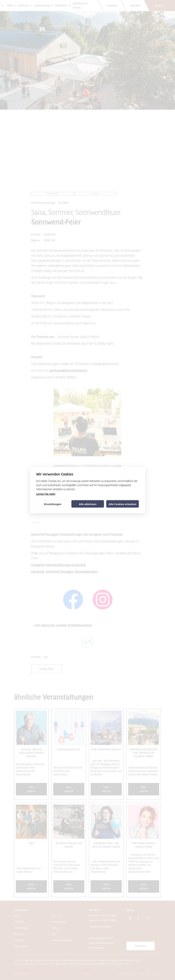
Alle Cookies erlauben (123, 504)
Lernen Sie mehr (46, 494)
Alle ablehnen (88, 504)
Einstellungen (53, 504)
